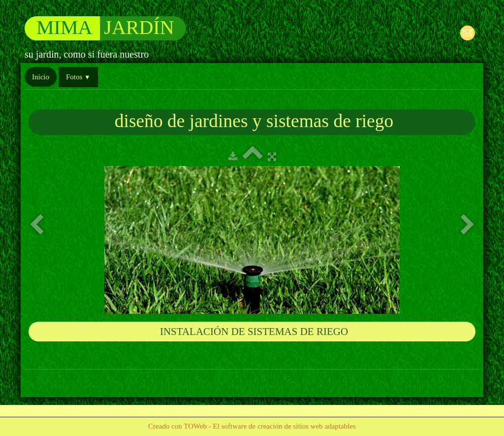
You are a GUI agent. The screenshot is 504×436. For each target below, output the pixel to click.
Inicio (41, 77)
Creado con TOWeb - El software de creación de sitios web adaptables (252, 426)
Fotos (78, 77)
